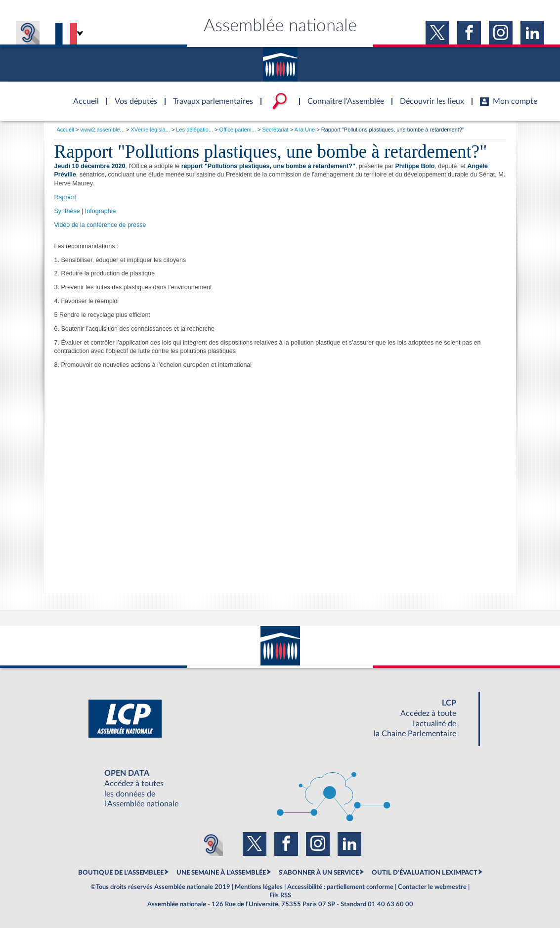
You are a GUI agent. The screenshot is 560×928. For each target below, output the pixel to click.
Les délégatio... (194, 130)
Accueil (65, 130)
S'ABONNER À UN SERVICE (319, 873)
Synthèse (67, 211)
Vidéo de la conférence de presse (100, 225)
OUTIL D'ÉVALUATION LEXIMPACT (425, 873)
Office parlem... (238, 130)
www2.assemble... (103, 130)
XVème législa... (150, 130)
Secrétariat (275, 130)
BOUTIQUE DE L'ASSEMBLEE (121, 873)
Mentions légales (259, 887)
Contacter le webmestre (432, 887)
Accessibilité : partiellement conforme (340, 887)
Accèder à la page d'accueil (83, 95)
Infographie (101, 211)
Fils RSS (280, 895)
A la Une (305, 130)
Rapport (65, 197)
